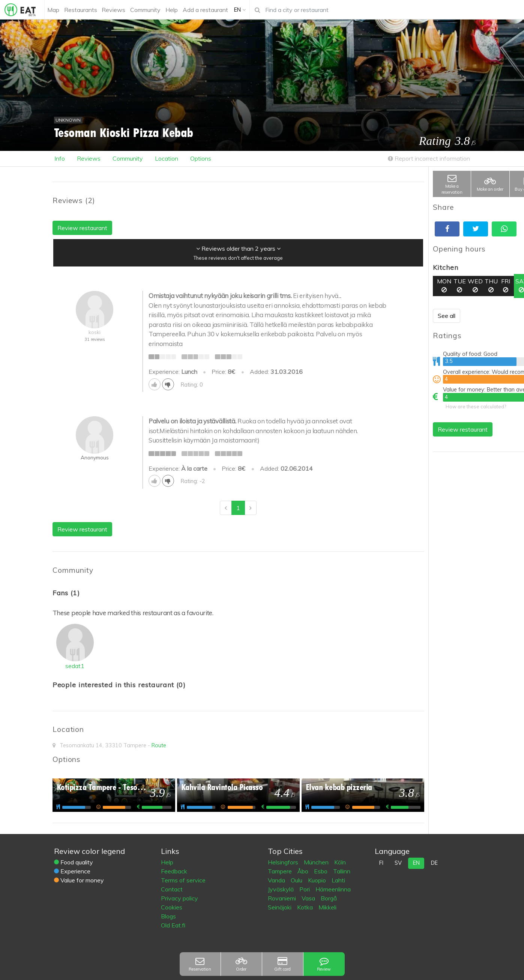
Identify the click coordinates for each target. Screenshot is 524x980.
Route (159, 745)
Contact (172, 889)
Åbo (304, 871)
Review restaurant (463, 429)
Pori (305, 889)
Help (167, 862)
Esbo (321, 871)
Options (201, 158)
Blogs (168, 916)
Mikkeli (327, 907)
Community (128, 158)
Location (167, 158)
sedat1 (75, 666)
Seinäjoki (280, 907)
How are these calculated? (476, 406)
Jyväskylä (282, 889)
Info (60, 158)
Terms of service (183, 880)
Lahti (338, 880)
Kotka (306, 907)
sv (398, 863)
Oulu (297, 880)
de (434, 863)
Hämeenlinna (333, 889)
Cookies (172, 907)
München (317, 862)
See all (447, 316)
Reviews (89, 158)
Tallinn (342, 871)
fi (381, 863)
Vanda (277, 880)
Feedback (174, 871)
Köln (340, 862)
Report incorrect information (429, 158)
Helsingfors (284, 862)
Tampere (281, 871)
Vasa (309, 898)
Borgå (329, 898)
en (416, 863)
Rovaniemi (283, 898)
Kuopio (318, 880)
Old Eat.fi (173, 925)
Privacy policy (179, 898)
